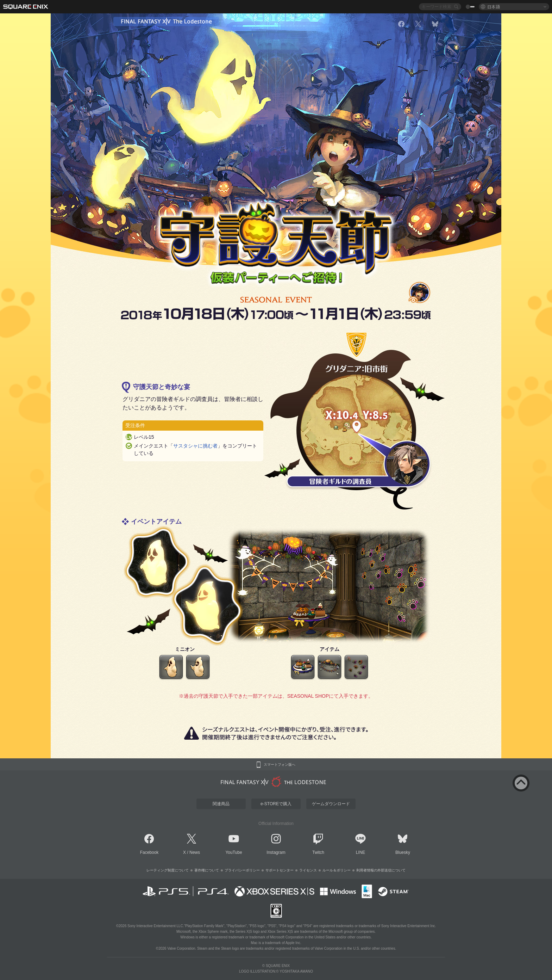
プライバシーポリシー (242, 870)
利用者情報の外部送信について (381, 870)
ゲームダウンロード (331, 804)
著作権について (207, 870)
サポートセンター (280, 870)
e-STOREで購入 (276, 804)
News (195, 852)
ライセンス (308, 870)
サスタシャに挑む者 (195, 446)
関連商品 (221, 804)
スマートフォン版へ (280, 765)
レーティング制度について (168, 870)
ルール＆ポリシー (337, 870)
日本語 (494, 7)
